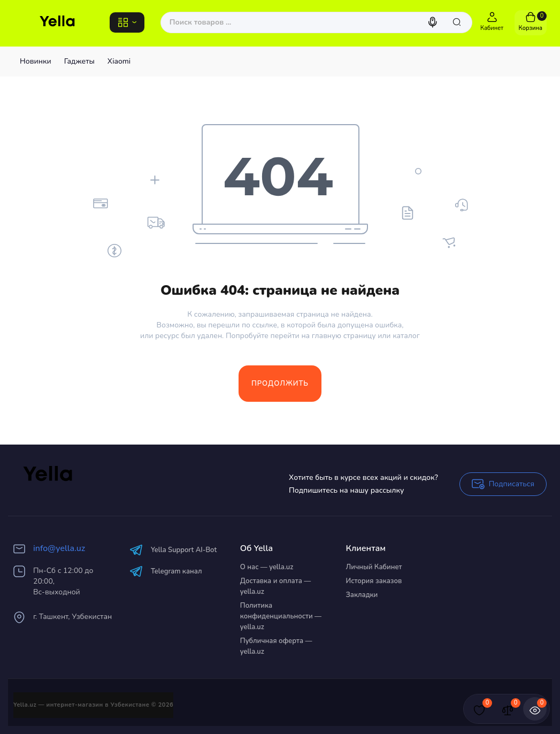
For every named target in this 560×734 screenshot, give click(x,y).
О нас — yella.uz (267, 567)
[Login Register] (492, 22)
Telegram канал (166, 571)
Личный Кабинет (374, 567)
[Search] (434, 22)
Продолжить (280, 384)
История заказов (374, 581)
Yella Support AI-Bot (173, 550)
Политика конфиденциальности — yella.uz (281, 616)
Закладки (362, 595)
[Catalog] (127, 22)
